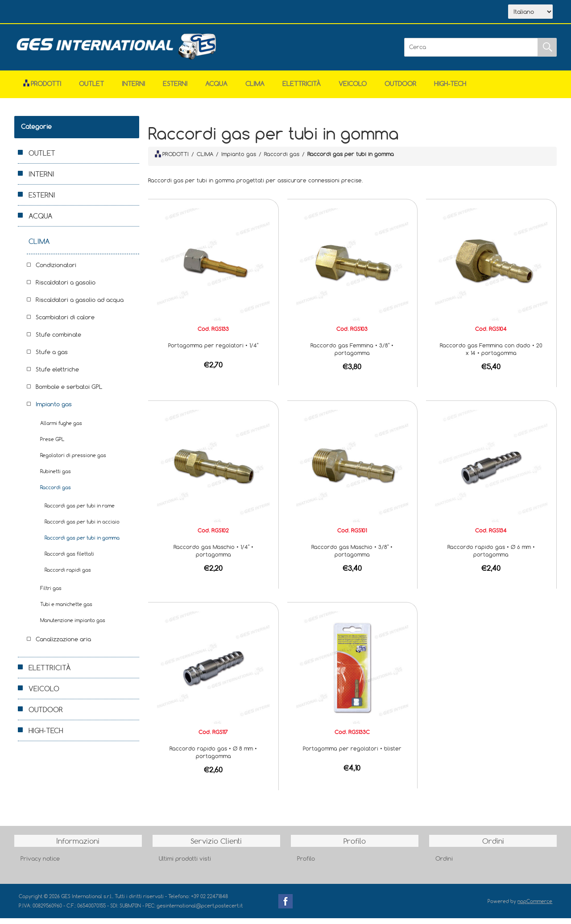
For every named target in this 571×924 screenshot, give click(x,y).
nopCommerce (535, 907)
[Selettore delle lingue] (530, 15)
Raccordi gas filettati (69, 559)
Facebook (285, 907)
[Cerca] (471, 53)
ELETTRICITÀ (302, 89)
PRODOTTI (172, 160)
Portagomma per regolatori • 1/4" (213, 351)
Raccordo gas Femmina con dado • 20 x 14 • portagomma (491, 355)
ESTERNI (175, 89)
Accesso (203, 12)
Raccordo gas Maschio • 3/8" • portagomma (352, 556)
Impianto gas (54, 410)
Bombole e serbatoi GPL (69, 392)
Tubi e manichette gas (66, 610)
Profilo (306, 864)
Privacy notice (40, 864)
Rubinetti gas (56, 477)
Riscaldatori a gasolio (66, 288)
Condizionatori (56, 271)
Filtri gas (51, 594)
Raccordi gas (56, 493)
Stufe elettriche (57, 375)
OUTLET (91, 89)
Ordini (444, 864)
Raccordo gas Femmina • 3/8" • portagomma (352, 355)
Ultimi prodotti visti (185, 864)
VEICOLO (353, 89)
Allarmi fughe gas (61, 429)
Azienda (80, 12)
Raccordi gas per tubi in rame (80, 511)
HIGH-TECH (450, 89)
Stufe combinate (58, 340)
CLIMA (255, 89)
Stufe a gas (52, 358)
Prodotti (42, 89)
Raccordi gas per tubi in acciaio (82, 527)
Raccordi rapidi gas (68, 575)
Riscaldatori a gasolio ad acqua (80, 305)
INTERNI (133, 89)
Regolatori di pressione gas (73, 461)
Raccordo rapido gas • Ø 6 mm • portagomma (491, 556)
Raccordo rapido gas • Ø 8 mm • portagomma (213, 758)
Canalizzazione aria (63, 645)
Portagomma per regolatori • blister (352, 754)
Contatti (163, 12)
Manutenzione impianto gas (73, 626)
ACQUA (216, 89)
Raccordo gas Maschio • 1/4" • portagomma (213, 556)
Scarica (122, 12)
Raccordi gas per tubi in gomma (82, 543)
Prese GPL (52, 445)
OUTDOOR (400, 89)
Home (40, 12)
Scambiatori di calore (65, 323)
